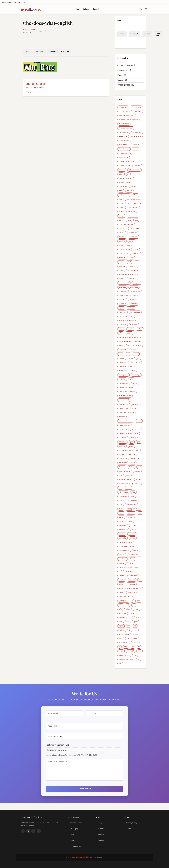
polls (140, 467)
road (121, 505)
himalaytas (134, 325)
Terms (129, 829)
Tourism (122, 555)
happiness (134, 304)
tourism (122, 80)
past (139, 442)
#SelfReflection (124, 166)
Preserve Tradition (125, 479)
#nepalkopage (124, 149)
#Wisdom (137, 166)
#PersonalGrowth (125, 153)
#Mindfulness (124, 145)
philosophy (132, 454)
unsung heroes (130, 572)
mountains (136, 404)
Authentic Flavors (125, 182)
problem (139, 479)
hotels (140, 329)
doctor (121, 262)
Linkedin (33, 831)
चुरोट (120, 609)
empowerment (133, 270)
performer (136, 450)
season (130, 517)
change (122, 216)
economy (122, 266)
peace (131, 446)
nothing (136, 433)
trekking (122, 563)
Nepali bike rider (125, 425)
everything (137, 283)
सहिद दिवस (122, 659)
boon (121, 203)
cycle (136, 249)
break (139, 203)
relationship (123, 496)
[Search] (136, 9)
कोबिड (121, 605)
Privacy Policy (132, 823)
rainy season (123, 492)
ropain (121, 513)
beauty (133, 187)
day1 (128, 253)
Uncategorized (126, 85)
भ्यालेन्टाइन (135, 643)
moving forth (123, 408)
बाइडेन (121, 638)
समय (128, 655)
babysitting (123, 187)
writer (129, 597)
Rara (133, 492)
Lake (121, 354)
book (138, 199)
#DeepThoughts (125, 111)
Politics (131, 467)
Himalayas (123, 325)
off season (123, 438)
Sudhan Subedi (29, 30)
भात (127, 643)
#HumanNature (124, 124)
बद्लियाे (127, 634)
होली (120, 664)
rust (140, 513)
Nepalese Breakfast (126, 421)
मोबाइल (121, 651)
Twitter (27, 51)
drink (130, 262)
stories (133, 538)
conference (133, 233)
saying (121, 517)
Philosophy (124, 70)
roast (121, 509)
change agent (133, 216)
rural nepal (131, 513)
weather (122, 580)
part (132, 442)
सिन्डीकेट (131, 659)
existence (122, 287)
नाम (130, 618)
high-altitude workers (126, 316)
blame (136, 195)
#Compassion (136, 107)
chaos (121, 220)
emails (121, 270)
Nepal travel (123, 417)
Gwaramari (123, 304)
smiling (133, 525)
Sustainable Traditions (127, 546)
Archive (101, 835)
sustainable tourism (126, 542)
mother (121, 392)
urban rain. (123, 576)
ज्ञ (120, 613)
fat (131, 291)
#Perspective (124, 157)
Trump (131, 563)
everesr (122, 279)
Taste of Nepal (124, 551)
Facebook (40, 51)
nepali (139, 421)
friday (134, 295)
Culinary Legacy (124, 245)
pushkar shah (124, 484)
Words (121, 592)
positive (137, 471)
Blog (77, 9)
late (128, 354)
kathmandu (123, 350)
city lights (122, 228)
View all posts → (32, 92)
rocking (129, 509)
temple (136, 551)
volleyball (133, 576)
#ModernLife (137, 145)
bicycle (129, 191)
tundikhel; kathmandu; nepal (128, 567)
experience (134, 287)
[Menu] (146, 9)
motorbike (132, 392)
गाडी (128, 605)
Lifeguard (122, 362)
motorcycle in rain (125, 396)
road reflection (131, 505)
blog (121, 199)
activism (122, 170)
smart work (123, 525)
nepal (121, 412)
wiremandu (131, 584)
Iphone (137, 341)
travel (132, 559)
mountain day (124, 404)
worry (121, 597)
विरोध (140, 651)
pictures (134, 459)
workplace (131, 592)
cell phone (132, 212)
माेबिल (126, 647)
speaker (122, 534)
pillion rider (123, 463)
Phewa (121, 454)
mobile (135, 383)
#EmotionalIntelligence (127, 115)
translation (123, 559)
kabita (121, 346)
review (121, 500)
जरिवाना (128, 609)
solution (135, 530)
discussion (123, 258)
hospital (131, 329)
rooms (138, 509)
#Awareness (123, 107)
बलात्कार (136, 634)
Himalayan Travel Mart (126, 320)
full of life (122, 300)
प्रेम (130, 630)
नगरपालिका (122, 618)
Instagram (39, 831)
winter (121, 584)
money (121, 387)
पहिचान (121, 626)
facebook (122, 291)
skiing (130, 521)
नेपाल (128, 622)
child (129, 220)
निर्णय (121, 622)
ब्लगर (120, 643)
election (133, 266)
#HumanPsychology (126, 128)
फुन (120, 634)
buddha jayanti (133, 207)
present (129, 475)
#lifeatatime (123, 136)
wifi (140, 580)
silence (122, 521)
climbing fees (134, 228)
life (138, 358)
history (121, 329)
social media (123, 530)
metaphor (122, 379)
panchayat (123, 442)
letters (131, 358)
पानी (128, 626)
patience (122, 446)
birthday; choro (124, 195)
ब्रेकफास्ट (135, 638)
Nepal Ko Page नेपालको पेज (80, 857)
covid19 (132, 241)
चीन (134, 605)
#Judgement (137, 132)
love (131, 367)
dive (132, 258)
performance (123, 450)
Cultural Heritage (125, 249)
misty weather (124, 383)
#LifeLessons (136, 136)
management (124, 375)
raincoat (128, 488)
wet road (132, 580)
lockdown (122, 367)
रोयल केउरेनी (131, 651)
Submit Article (84, 789)
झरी (125, 613)
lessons (122, 358)
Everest (131, 279)
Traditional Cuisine (135, 555)
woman (139, 588)
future (132, 300)
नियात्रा (137, 618)
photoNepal (123, 459)
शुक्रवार (121, 655)
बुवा (128, 638)
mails (133, 371)
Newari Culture (124, 433)
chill (136, 220)
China (121, 224)
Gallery (86, 9)
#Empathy (122, 120)
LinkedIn (52, 51)
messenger (136, 375)
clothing (122, 233)
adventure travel (134, 170)
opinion (133, 438)
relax (133, 496)
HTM (121, 333)
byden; (121, 212)
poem (133, 463)
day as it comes (126, 65)
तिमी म (132, 613)
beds (121, 191)
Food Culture (123, 295)
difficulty (136, 253)
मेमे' (139, 647)
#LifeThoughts (124, 141)
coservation (134, 237)
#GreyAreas (134, 120)
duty (137, 262)
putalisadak (136, 484)
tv (120, 572)
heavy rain (123, 312)
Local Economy (135, 362)
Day (120, 253)
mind (132, 379)
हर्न (139, 659)
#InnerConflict (124, 132)
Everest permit (124, 283)
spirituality (123, 538)
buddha (122, 207)
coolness (122, 237)
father (138, 291)
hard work (131, 308)
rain (120, 488)
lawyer (136, 354)
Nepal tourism (132, 412)
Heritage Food (135, 312)
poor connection (125, 471)
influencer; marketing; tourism (129, 337)
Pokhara (122, 467)
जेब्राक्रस (136, 609)
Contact (96, 9)
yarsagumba (123, 601)
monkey (131, 387)
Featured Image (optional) (57, 745)
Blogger (129, 199)
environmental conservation (128, 274)
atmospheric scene (126, 178)
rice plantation (133, 500)
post (121, 475)
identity (129, 333)
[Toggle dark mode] (141, 9)
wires (121, 588)
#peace (136, 149)
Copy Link (65, 51)
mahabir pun (123, 371)
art (128, 174)
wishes (129, 588)
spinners (132, 534)
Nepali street (136, 429)
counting (122, 241)
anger (121, 174)
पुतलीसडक (122, 630)
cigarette (130, 224)
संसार (135, 655)
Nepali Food (123, 429)
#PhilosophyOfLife (125, 162)
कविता (139, 601)
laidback (134, 350)
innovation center (125, 341)
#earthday (138, 111)
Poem (122, 75)
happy (121, 308)
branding (130, 203)
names (134, 408)
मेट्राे (133, 647)
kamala (139, 346)
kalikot (130, 346)
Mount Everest (124, 400)
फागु (136, 630)
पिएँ (135, 626)
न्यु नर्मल (136, 622)
